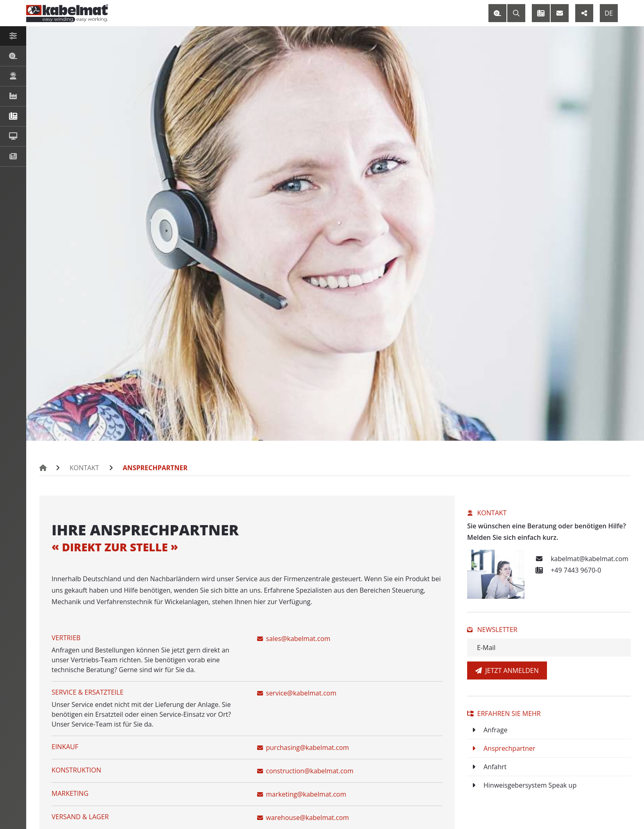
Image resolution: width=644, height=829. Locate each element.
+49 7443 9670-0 (567, 570)
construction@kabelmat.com (305, 771)
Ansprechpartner (155, 468)
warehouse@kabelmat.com (303, 818)
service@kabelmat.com (297, 693)
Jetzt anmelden (507, 670)
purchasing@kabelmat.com (303, 747)
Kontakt (84, 468)
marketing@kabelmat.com (302, 794)
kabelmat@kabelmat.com (581, 559)
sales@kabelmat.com (294, 639)
